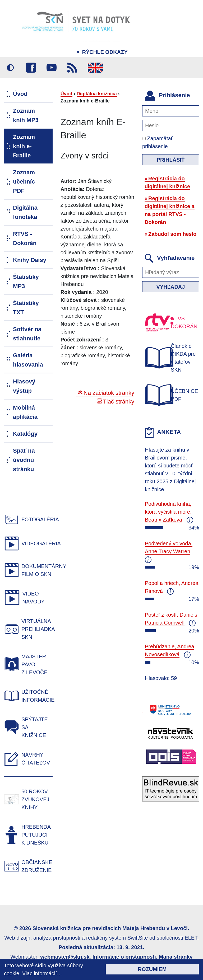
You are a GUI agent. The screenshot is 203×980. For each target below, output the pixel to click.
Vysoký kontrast (10, 68)
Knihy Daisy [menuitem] (30, 260)
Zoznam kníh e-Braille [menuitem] (24, 146)
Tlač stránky (119, 402)
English (95, 68)
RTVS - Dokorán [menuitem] (25, 238)
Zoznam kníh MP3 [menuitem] (26, 115)
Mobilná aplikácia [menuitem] (25, 412)
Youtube (52, 68)
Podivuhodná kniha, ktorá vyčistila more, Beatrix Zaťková (168, 512)
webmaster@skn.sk (65, 957)
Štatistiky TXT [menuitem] (26, 308)
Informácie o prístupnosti (124, 957)
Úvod (66, 94)
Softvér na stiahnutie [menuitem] (27, 334)
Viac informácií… (42, 973)
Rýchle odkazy (101, 52)
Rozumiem (152, 969)
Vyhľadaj (171, 287)
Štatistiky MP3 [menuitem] (26, 282)
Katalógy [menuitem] (25, 434)
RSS (72, 68)
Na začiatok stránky (109, 393)
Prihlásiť (171, 160)
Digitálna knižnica (97, 94)
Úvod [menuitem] (20, 94)
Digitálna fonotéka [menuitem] (25, 212)
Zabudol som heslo (172, 234)
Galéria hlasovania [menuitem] (28, 360)
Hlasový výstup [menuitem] (24, 386)
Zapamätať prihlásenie (158, 142)
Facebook (31, 68)
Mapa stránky (176, 957)
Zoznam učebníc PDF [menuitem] (24, 182)
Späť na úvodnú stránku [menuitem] (24, 460)
